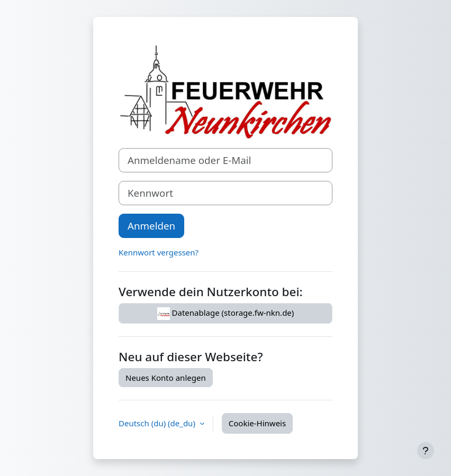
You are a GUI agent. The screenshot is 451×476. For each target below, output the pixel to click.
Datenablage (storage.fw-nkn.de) (226, 314)
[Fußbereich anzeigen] (426, 451)
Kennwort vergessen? (159, 252)
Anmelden (151, 226)
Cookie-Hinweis (257, 423)
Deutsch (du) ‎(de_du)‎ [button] (158, 423)
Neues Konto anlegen (166, 378)
